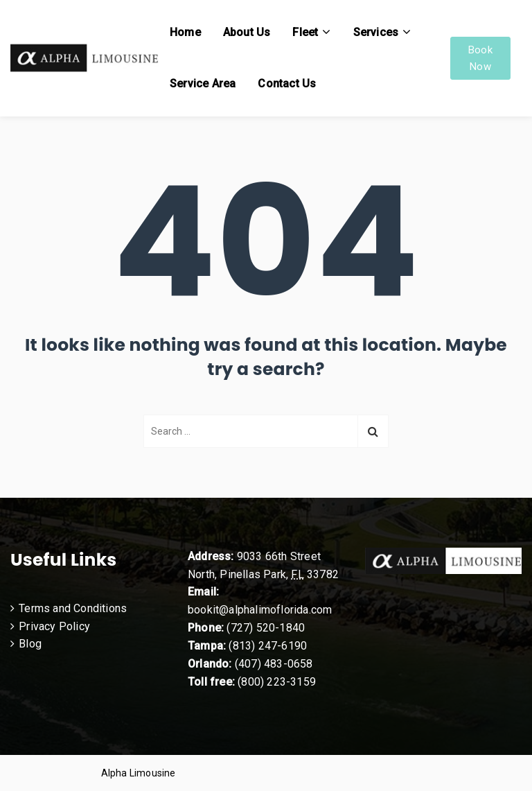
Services (376, 32)
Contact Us (287, 84)
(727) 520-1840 (266, 628)
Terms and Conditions (73, 608)
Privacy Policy (54, 626)
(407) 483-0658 (274, 664)
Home (185, 32)
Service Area (203, 84)
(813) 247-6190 (268, 646)
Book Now (480, 58)
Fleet (305, 32)
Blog (30, 644)
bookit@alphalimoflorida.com (260, 610)
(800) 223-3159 (277, 682)
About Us (247, 32)
